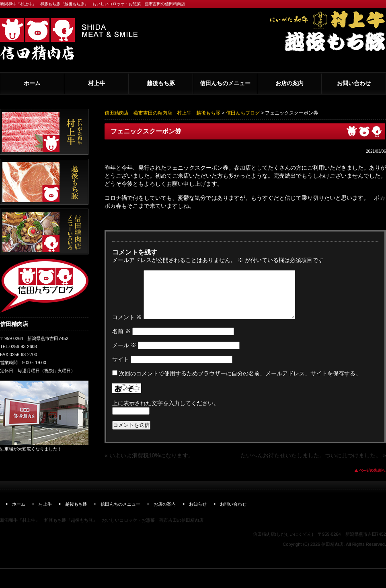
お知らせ (198, 514)
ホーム (32, 83)
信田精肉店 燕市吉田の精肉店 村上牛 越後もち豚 (162, 113)
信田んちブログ (243, 113)
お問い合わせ (354, 83)
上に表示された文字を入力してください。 (166, 413)
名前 (121, 341)
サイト (121, 369)
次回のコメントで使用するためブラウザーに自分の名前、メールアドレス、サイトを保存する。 (240, 383)
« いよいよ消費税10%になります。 (149, 465)
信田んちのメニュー (225, 83)
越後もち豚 (161, 83)
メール (124, 355)
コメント (127, 327)
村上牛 (96, 83)
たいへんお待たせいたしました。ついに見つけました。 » (313, 465)
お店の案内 (289, 83)
